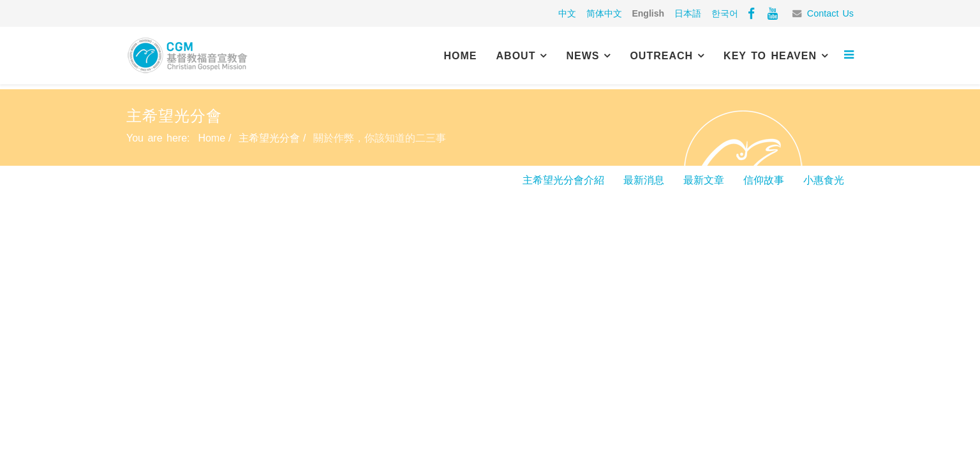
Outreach (661, 56)
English (648, 13)
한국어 (725, 13)
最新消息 (644, 180)
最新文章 (704, 180)
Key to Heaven (770, 56)
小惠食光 (824, 180)
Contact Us (830, 13)
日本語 (688, 13)
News (583, 56)
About (516, 56)
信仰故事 (764, 180)
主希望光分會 (269, 138)
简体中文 (604, 13)
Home (461, 56)
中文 (567, 13)
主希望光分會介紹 (563, 180)
